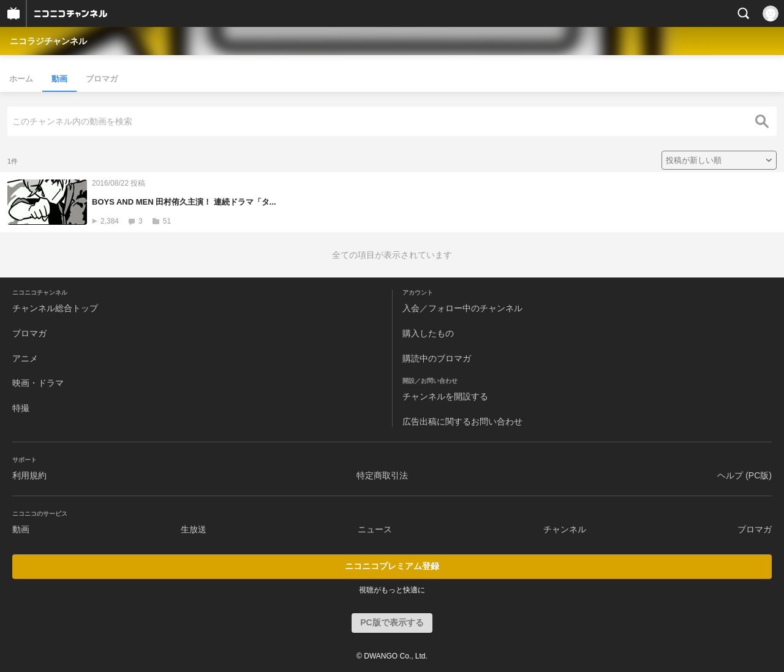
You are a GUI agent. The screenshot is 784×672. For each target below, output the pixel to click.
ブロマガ (102, 79)
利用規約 (29, 475)
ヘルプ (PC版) (744, 475)
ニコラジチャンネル (48, 41)
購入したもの (428, 333)
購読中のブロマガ (437, 358)
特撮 (21, 408)
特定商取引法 (382, 475)
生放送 (194, 529)
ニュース (375, 529)
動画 (59, 79)
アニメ (25, 358)
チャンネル (565, 529)
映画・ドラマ (38, 383)
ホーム (21, 79)
